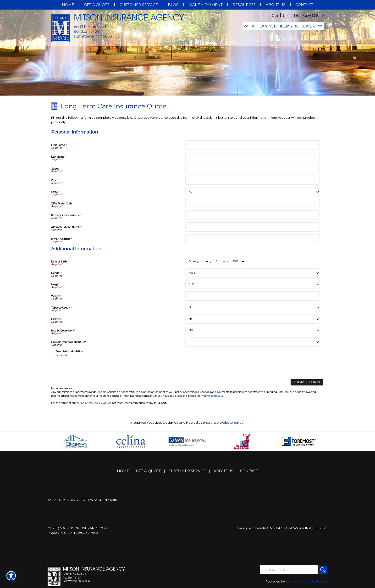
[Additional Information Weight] (252, 296)
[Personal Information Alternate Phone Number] (252, 227)
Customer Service (187, 471)
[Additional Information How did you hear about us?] (252, 342)
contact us (217, 395)
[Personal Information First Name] (252, 145)
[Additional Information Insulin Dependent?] (252, 331)
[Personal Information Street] (252, 168)
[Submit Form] (309, 382)
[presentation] (92, 366)
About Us (223, 471)
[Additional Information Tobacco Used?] (252, 308)
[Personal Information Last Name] (252, 157)
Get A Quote (149, 471)
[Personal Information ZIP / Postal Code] (252, 203)
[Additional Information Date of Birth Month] (197, 262)
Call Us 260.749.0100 (298, 16)
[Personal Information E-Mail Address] (252, 239)
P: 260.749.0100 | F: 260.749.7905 (73, 532)
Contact (249, 471)
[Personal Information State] (252, 192)
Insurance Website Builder (224, 422)
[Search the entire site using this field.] (288, 569)
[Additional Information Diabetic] (252, 319)
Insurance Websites (146, 422)
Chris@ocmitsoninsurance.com (78, 528)
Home (123, 471)
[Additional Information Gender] (252, 273)
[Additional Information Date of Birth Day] (219, 262)
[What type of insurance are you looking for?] (283, 26)
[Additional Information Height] (252, 284)
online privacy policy (89, 403)
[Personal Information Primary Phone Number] (252, 215)
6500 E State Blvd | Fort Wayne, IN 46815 (82, 499)
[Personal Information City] (252, 180)
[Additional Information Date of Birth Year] (237, 262)
